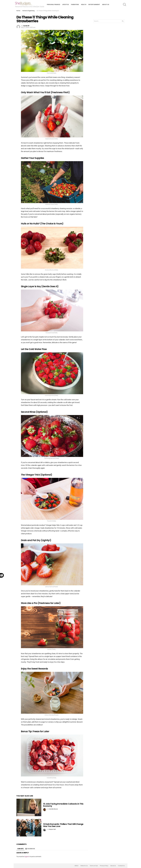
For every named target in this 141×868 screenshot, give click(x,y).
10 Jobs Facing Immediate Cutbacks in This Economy (63, 805)
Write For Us (84, 866)
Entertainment (94, 5)
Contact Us (121, 866)
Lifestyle (66, 5)
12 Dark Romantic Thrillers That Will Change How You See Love (63, 825)
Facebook (31, 849)
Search (123, 22)
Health (84, 5)
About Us (106, 5)
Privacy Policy (104, 866)
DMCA (77, 866)
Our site (20, 849)
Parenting (75, 5)
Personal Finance (53, 5)
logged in (27, 857)
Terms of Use (94, 866)
